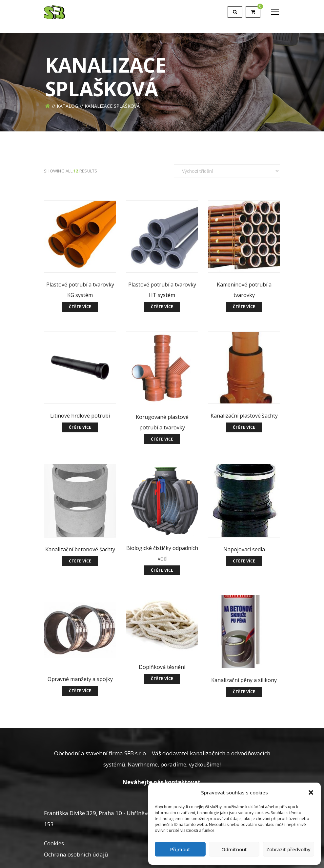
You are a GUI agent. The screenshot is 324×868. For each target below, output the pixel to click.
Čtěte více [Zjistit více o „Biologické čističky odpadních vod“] (162, 570)
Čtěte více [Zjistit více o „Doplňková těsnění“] (162, 679)
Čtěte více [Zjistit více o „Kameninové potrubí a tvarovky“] (244, 307)
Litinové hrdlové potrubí (80, 416)
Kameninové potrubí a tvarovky (244, 290)
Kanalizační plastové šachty (244, 416)
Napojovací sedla (244, 549)
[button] (311, 792)
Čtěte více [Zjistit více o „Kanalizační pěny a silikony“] (244, 692)
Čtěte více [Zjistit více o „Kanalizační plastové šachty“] (244, 427)
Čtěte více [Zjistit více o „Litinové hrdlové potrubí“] (80, 427)
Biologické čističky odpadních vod (162, 553)
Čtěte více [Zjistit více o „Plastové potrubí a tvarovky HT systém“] (162, 307)
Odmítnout (234, 849)
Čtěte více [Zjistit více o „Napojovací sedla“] (244, 561)
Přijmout (180, 849)
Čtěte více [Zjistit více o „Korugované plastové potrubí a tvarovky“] (162, 439)
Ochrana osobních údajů (76, 854)
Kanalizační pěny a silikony (244, 680)
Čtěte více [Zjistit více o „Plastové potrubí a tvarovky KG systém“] (80, 307)
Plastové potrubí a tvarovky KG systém (80, 290)
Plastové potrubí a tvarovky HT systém (162, 290)
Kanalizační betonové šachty (80, 549)
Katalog (67, 106)
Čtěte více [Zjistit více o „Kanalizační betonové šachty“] (80, 561)
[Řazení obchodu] (227, 171)
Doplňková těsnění (162, 667)
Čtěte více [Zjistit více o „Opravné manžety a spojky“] (80, 691)
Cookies (54, 843)
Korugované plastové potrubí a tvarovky (162, 422)
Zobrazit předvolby (288, 849)
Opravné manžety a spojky (80, 679)
